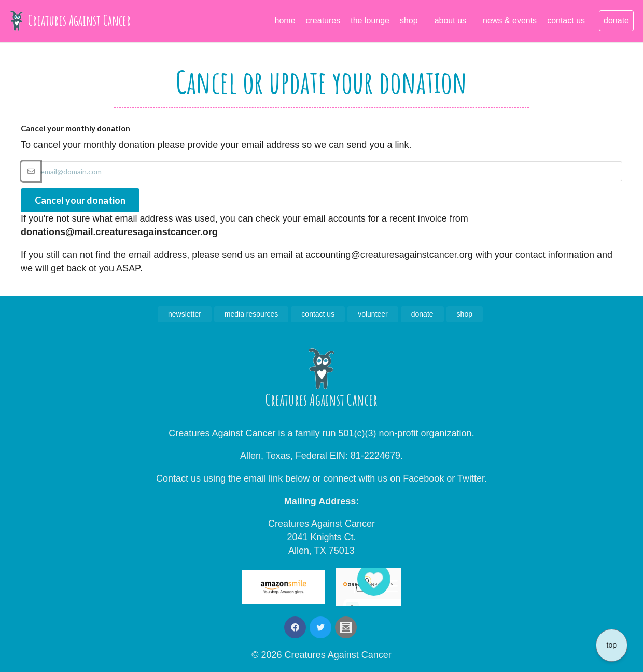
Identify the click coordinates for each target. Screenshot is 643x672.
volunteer (373, 314)
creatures (323, 20)
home (285, 20)
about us (450, 20)
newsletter (185, 314)
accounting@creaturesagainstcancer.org (389, 255)
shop (409, 20)
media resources (251, 314)
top (612, 645)
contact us (566, 20)
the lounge (370, 20)
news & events (510, 20)
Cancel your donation (80, 200)
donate (616, 20)
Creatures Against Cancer (71, 21)
